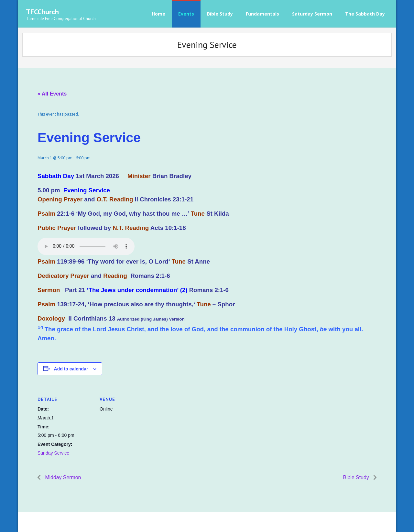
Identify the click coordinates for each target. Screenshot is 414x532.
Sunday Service (53, 453)
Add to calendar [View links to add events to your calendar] (71, 369)
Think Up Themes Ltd (66, 522)
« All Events (52, 94)
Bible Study (357, 478)
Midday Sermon (63, 478)
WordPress (118, 522)
